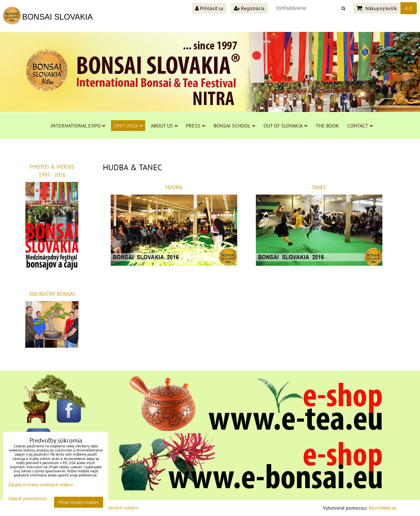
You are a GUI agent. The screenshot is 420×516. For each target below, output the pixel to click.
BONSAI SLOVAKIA (57, 17)
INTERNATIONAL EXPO (78, 126)
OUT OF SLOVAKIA (285, 126)
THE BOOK (327, 126)
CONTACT (360, 126)
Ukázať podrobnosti (28, 499)
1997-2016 (128, 126)
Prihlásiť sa (209, 8)
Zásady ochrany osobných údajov (41, 485)
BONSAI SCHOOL (234, 126)
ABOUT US (164, 126)
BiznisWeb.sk (383, 508)
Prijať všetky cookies (79, 502)
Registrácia (249, 8)
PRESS (196, 126)
